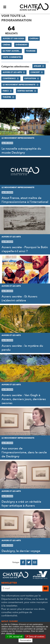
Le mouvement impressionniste (19, 85)
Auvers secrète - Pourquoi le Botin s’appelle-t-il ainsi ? (25, 249)
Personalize (25, 640)
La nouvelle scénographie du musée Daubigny (21, 151)
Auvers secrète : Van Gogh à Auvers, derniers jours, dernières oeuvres (24, 399)
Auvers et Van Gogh (13, 39)
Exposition (30, 78)
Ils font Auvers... (12, 51)
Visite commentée (12, 57)
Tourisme (31, 51)
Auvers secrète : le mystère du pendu (22, 348)
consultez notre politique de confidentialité (17, 614)
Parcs (6, 91)
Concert (35, 72)
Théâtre (7, 97)
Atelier (37, 66)
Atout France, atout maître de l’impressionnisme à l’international (25, 200)
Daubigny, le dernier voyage (21, 551)
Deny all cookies (35, 637)
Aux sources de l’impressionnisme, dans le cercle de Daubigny (24, 452)
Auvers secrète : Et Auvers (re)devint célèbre (19, 298)
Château (34, 39)
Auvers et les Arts (12, 72)
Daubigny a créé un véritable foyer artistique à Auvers (21, 504)
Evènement (22, 45)
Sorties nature (25, 91)
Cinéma (6, 45)
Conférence (9, 78)
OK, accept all (14, 637)
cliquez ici (10, 633)
